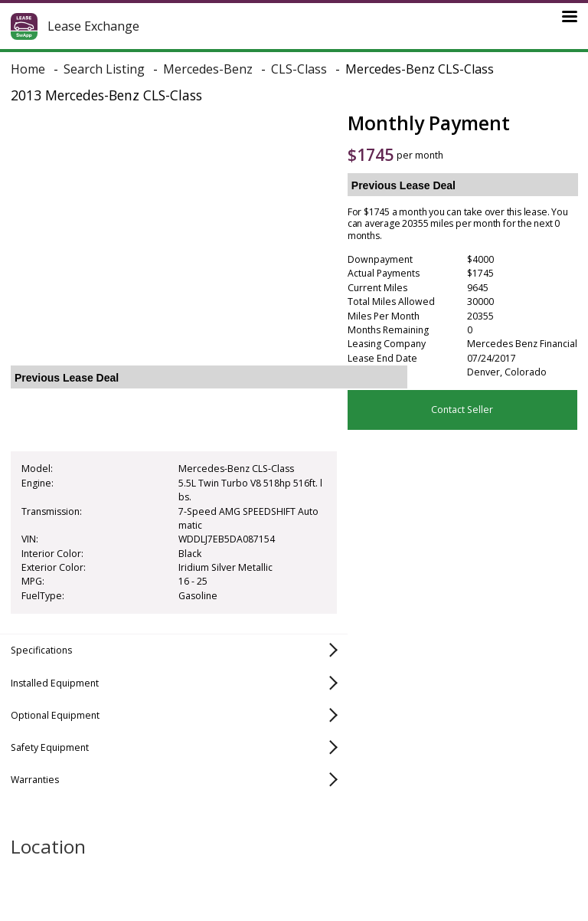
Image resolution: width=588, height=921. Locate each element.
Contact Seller (462, 410)
